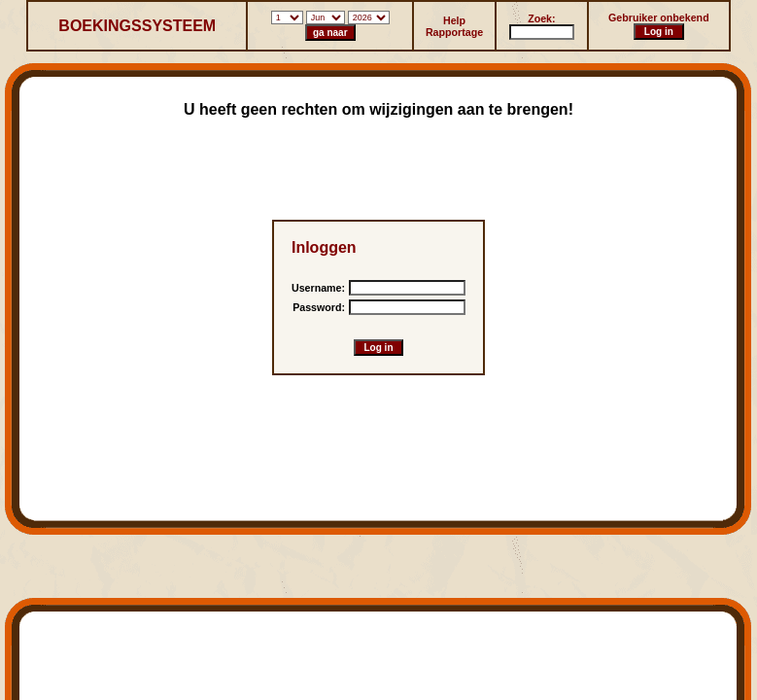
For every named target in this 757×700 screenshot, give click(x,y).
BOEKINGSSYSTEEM (137, 26)
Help (454, 20)
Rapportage (454, 32)
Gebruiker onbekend (659, 17)
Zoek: (541, 18)
